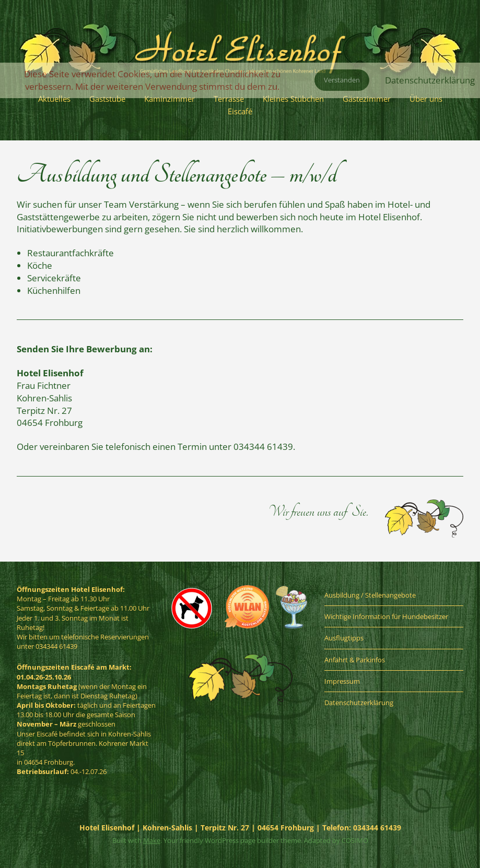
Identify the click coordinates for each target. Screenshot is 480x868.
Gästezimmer (367, 99)
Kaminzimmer (169, 99)
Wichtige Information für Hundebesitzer (386, 616)
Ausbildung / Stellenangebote (370, 595)
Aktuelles (54, 99)
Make (152, 840)
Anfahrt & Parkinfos (355, 660)
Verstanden (342, 80)
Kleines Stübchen (293, 99)
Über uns (426, 99)
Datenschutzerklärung (359, 703)
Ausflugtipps (344, 638)
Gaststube (107, 99)
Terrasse (229, 99)
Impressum (342, 681)
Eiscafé (240, 111)
